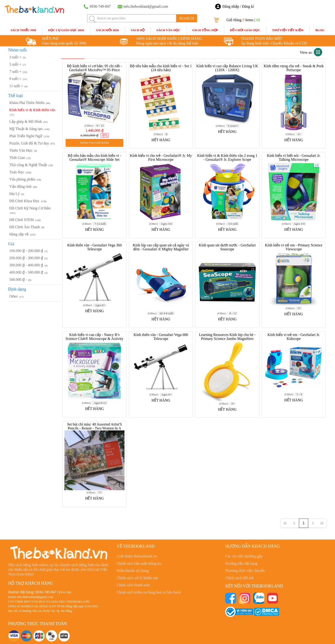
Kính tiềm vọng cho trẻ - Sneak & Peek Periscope (294, 68)
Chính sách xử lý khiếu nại (137, 578)
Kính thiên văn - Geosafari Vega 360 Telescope (94, 247)
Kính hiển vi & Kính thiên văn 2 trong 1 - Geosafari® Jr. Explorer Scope (227, 158)
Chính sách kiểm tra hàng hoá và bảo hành (149, 592)
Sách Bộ (138, 30)
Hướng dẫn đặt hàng (241, 563)
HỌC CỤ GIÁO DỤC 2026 (66, 30)
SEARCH (186, 18)
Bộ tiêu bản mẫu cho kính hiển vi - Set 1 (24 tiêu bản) (161, 68)
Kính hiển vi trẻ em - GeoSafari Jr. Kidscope (294, 337)
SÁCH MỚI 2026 (107, 30)
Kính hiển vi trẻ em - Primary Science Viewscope (294, 247)
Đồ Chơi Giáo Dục (245, 30)
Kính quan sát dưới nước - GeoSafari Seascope (227, 247)
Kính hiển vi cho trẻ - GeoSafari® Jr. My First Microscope (161, 158)
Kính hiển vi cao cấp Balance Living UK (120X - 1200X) (227, 68)
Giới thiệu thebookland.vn (137, 556)
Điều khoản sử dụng (133, 571)
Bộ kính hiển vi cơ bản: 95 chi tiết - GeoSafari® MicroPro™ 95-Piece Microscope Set (95, 70)
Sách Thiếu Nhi (23, 30)
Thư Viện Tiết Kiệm (288, 30)
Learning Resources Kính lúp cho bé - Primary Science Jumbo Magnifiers (227, 337)
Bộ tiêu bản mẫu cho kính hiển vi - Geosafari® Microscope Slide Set (94, 158)
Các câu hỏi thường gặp (244, 556)
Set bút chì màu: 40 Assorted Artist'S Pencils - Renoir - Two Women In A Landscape (94, 428)
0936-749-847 (46, 592)
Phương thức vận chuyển (245, 571)
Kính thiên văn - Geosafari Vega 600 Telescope (161, 337)
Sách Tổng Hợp (205, 30)
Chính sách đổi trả (239, 578)
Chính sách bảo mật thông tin (139, 563)
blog (320, 30)
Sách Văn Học (168, 30)
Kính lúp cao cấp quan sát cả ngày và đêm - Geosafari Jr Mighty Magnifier (161, 247)
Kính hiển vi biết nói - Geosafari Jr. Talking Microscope (294, 158)
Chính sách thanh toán (133, 585)
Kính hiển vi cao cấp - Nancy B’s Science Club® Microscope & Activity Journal (95, 339)
